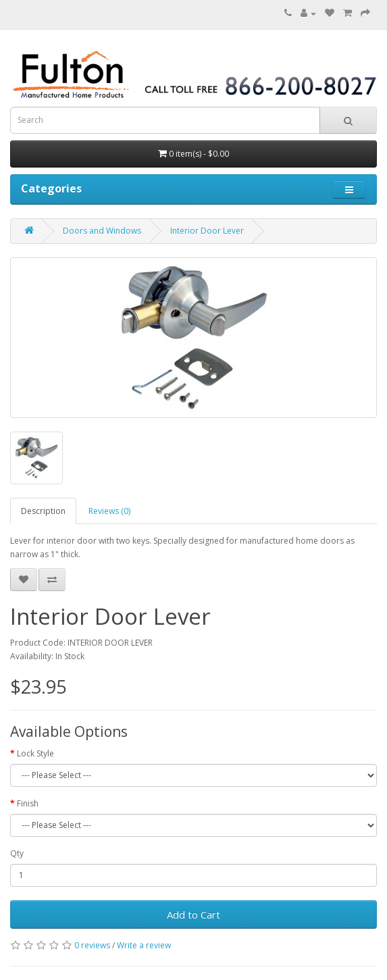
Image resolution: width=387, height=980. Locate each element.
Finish (28, 803)
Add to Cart (193, 914)
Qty (17, 853)
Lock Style (35, 753)
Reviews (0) (109, 511)
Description (43, 511)
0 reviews (92, 945)
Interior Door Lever (207, 231)
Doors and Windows (102, 231)
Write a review (144, 945)
